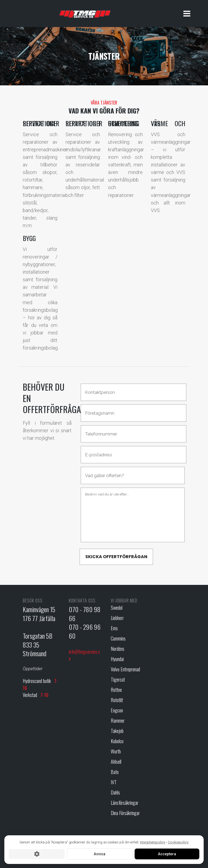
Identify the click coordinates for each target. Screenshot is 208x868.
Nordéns (118, 649)
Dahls (115, 792)
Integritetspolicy (153, 842)
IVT (114, 782)
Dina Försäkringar (125, 813)
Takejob (117, 731)
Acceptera (167, 854)
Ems (114, 628)
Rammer (118, 721)
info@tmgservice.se (84, 655)
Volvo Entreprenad (125, 669)
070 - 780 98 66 (85, 614)
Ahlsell (116, 762)
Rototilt (117, 700)
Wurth (116, 751)
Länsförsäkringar (125, 803)
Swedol (117, 608)
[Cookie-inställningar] (37, 854)
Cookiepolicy (178, 842)
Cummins (118, 639)
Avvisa (100, 854)
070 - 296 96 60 (85, 631)
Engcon (117, 710)
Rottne (116, 690)
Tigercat (118, 680)
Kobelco (117, 741)
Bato (115, 772)
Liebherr (117, 618)
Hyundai (117, 659)
